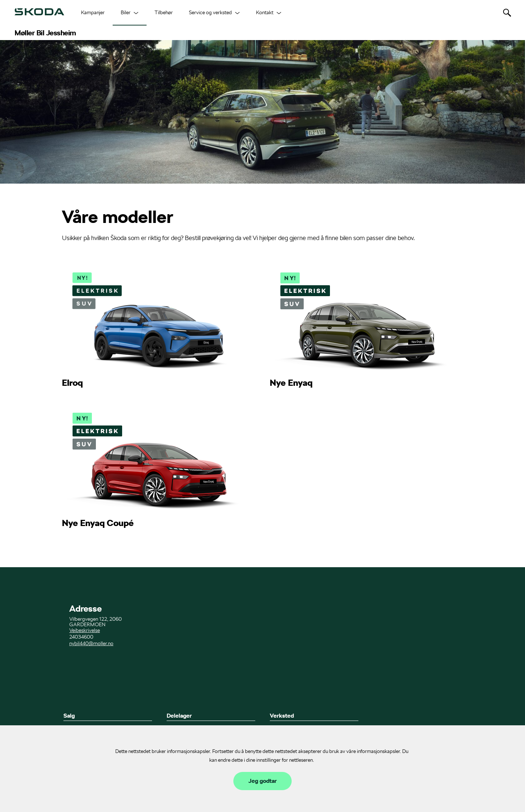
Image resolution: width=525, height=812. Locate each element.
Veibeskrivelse (85, 630)
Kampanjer (93, 12)
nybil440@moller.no (91, 643)
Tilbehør (164, 12)
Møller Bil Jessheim (45, 33)
